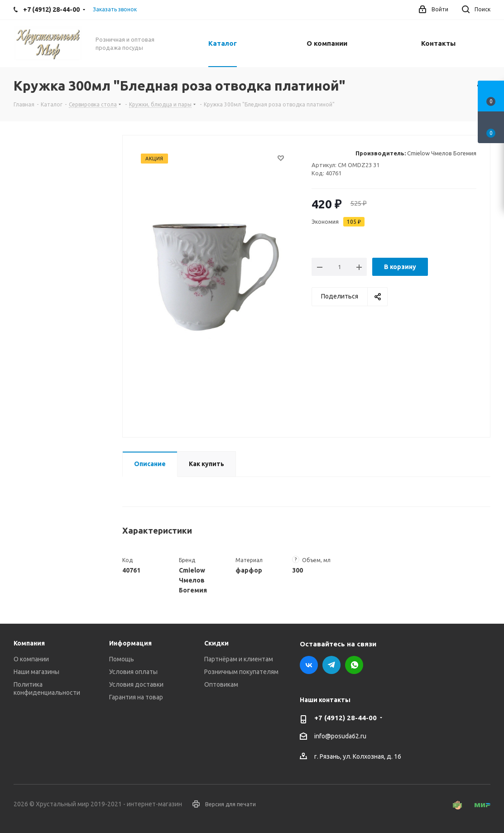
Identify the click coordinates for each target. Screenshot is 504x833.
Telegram (331, 665)
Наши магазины (36, 672)
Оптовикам (221, 684)
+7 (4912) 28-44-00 (346, 718)
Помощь (122, 659)
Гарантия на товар (136, 697)
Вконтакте (309, 665)
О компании (31, 659)
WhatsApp (354, 665)
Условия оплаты (133, 672)
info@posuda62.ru (340, 737)
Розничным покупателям (241, 672)
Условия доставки (136, 684)
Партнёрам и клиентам (239, 659)
